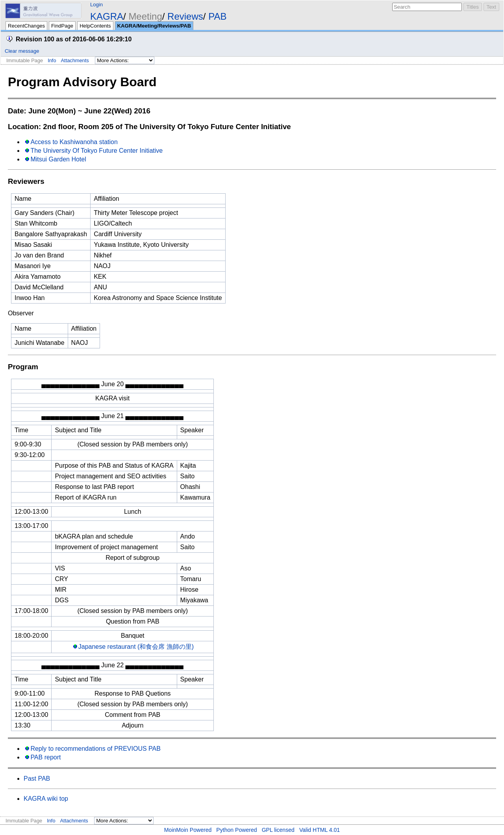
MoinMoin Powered (188, 830)
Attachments (75, 60)
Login (96, 5)
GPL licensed (278, 830)
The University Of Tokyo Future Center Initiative (96, 151)
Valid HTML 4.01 (320, 830)
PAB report (45, 757)
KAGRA (107, 16)
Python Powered (236, 830)
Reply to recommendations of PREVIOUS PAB (95, 749)
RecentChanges (26, 26)
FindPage (62, 26)
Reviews (185, 16)
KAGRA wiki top (46, 799)
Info (52, 60)
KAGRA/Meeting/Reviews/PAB (154, 26)
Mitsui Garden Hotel (58, 159)
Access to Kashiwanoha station (74, 142)
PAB (217, 16)
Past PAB (37, 779)
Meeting (145, 16)
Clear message (22, 51)
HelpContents (95, 26)
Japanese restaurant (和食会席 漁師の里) (136, 647)
